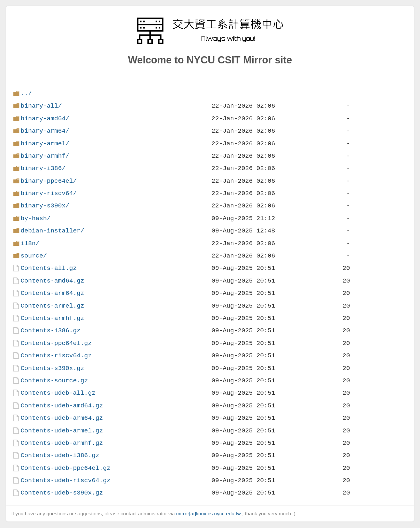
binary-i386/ (43, 168)
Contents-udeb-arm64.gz (62, 418)
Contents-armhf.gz (52, 318)
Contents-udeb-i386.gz (60, 455)
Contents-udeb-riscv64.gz (65, 480)
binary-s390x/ (45, 206)
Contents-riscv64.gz (56, 356)
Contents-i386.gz (50, 330)
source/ (34, 256)
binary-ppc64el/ (49, 181)
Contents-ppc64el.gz (56, 343)
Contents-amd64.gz (52, 281)
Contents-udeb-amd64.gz (62, 406)
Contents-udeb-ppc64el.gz (65, 468)
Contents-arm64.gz (52, 293)
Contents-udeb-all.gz (58, 393)
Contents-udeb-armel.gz (62, 431)
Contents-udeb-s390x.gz (62, 493)
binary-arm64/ (45, 131)
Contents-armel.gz (52, 306)
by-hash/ (35, 218)
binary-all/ (41, 106)
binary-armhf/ (45, 156)
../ (26, 93)
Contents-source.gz (54, 381)
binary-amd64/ (45, 119)
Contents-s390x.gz (52, 368)
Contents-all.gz (49, 268)
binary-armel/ (45, 144)
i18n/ (30, 243)
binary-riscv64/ (49, 193)
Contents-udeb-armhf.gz (62, 443)
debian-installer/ (52, 231)
